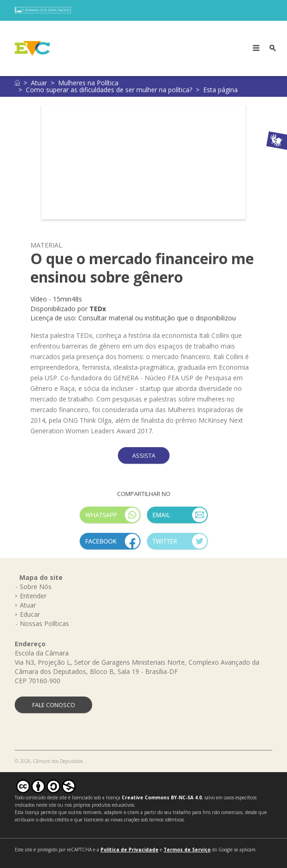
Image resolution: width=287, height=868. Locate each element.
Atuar (39, 83)
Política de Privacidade (129, 850)
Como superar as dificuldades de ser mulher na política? (109, 90)
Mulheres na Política (88, 83)
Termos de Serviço (187, 850)
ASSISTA (144, 455)
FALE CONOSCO (54, 705)
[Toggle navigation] (256, 48)
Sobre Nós (36, 587)
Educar (30, 614)
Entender (33, 596)
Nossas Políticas (44, 623)
